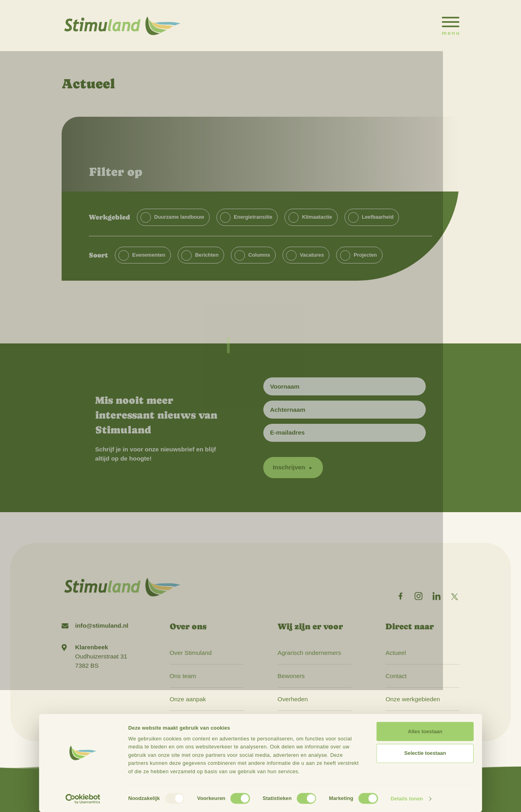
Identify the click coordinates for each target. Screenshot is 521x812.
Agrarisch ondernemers (310, 653)
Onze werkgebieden (413, 699)
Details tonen (407, 799)
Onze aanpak (188, 699)
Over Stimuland (191, 653)
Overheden (293, 699)
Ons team (183, 676)
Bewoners (291, 676)
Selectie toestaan (425, 753)
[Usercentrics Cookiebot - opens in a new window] (83, 799)
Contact (396, 676)
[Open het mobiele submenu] (451, 26)
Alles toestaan (425, 731)
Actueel (396, 653)
